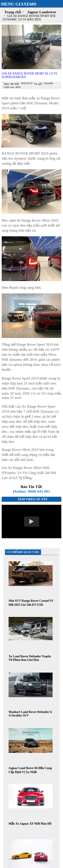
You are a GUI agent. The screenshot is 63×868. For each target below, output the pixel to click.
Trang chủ (13, 12)
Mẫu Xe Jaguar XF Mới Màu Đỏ (30, 824)
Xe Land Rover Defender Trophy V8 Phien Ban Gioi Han (30, 658)
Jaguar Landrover (42, 12)
